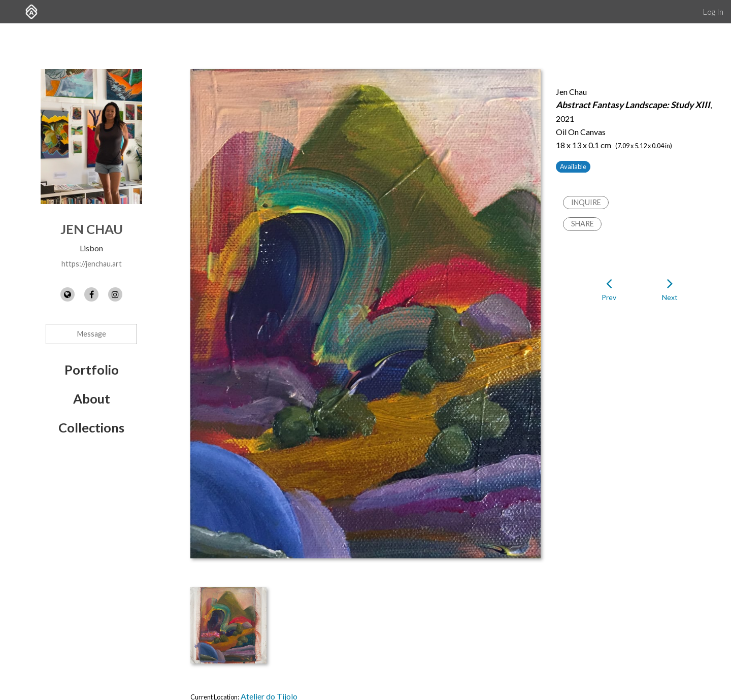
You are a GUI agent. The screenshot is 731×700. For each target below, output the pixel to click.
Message (92, 334)
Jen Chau (92, 229)
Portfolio (92, 370)
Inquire (586, 202)
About (92, 398)
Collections (91, 427)
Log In (713, 11)
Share (583, 224)
